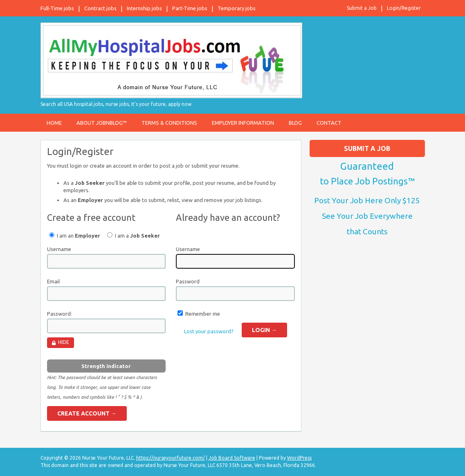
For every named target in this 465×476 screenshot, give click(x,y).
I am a (134, 235)
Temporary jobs (237, 8)
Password (188, 281)
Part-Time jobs (190, 8)
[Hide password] (61, 343)
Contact (329, 123)
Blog (295, 123)
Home (54, 123)
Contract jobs (100, 8)
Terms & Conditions (169, 123)
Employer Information (243, 123)
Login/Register (404, 8)
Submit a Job (362, 8)
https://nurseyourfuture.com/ (171, 458)
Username (59, 249)
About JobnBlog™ (102, 123)
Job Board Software (232, 458)
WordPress (299, 458)
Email (53, 281)
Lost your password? (209, 331)
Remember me (203, 314)
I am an (75, 235)
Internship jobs (144, 8)
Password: (60, 314)
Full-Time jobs (57, 8)
